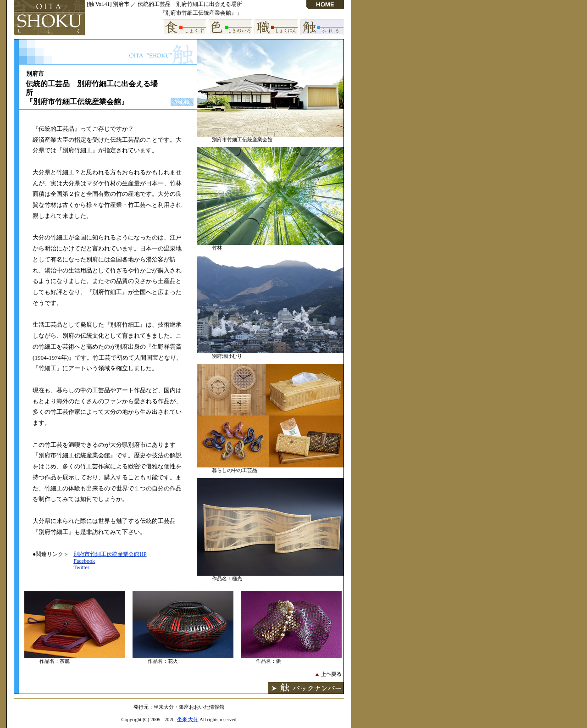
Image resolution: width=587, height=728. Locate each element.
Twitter (81, 567)
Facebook (84, 561)
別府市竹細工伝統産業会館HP (110, 554)
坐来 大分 (188, 719)
